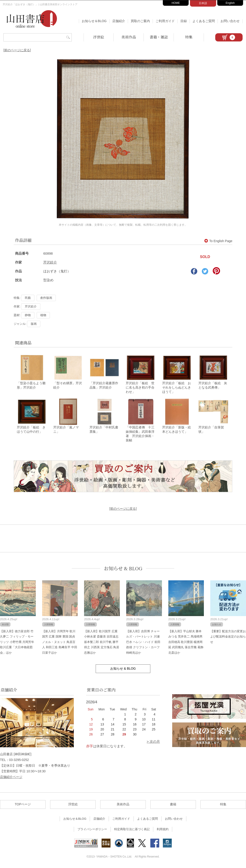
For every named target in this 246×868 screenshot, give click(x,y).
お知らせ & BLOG (123, 569)
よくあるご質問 (204, 21)
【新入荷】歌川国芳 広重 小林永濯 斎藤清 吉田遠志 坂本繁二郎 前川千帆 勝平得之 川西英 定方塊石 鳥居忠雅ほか (102, 643)
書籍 (173, 805)
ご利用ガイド (165, 21)
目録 (184, 21)
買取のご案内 (140, 21)
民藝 (28, 298)
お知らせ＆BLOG (94, 21)
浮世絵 (99, 37)
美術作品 (129, 37)
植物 (43, 315)
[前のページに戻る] (17, 50)
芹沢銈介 (50, 262)
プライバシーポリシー (92, 830)
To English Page (218, 241)
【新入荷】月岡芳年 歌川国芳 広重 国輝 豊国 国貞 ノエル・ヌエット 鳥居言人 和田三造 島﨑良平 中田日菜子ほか (60, 643)
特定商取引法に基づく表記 (132, 830)
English (230, 3)
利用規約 (163, 830)
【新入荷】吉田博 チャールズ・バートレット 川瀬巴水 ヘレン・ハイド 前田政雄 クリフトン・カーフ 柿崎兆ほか (143, 643)
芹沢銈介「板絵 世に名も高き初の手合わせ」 (140, 388)
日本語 (203, 3)
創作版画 (46, 298)
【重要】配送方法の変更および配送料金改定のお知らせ (228, 637)
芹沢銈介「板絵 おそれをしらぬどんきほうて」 (177, 388)
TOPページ (23, 805)
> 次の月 (153, 742)
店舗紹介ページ (11, 778)
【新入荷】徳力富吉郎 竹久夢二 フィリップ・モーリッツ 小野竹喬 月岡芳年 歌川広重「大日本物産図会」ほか (17, 643)
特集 (189, 37)
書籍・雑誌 (159, 37)
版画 (34, 324)
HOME (176, 3)
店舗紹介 (119, 21)
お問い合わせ (230, 21)
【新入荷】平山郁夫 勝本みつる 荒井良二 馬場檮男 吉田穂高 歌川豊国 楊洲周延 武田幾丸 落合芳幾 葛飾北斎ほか (186, 643)
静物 (28, 315)
